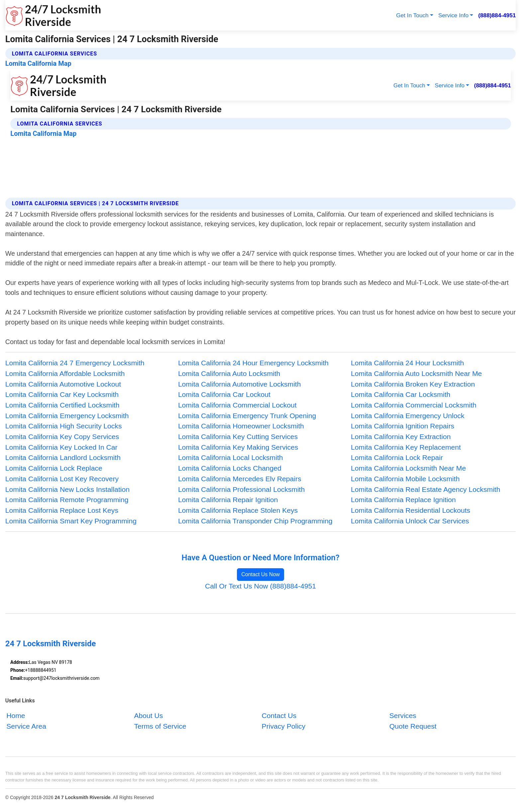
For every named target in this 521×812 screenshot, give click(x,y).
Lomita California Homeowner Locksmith (241, 426)
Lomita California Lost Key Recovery (62, 479)
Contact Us (279, 716)
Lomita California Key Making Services (238, 447)
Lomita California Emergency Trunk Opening (247, 416)
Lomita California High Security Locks (64, 426)
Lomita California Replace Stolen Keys (238, 510)
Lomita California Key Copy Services (62, 437)
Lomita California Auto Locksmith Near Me (416, 373)
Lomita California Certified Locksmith (62, 405)
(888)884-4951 (497, 15)
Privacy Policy (284, 726)
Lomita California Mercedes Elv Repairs (240, 479)
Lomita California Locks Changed (230, 468)
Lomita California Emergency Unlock (408, 416)
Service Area (26, 726)
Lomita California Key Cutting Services (238, 437)
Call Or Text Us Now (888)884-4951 (260, 586)
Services (403, 716)
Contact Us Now (260, 574)
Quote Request (413, 726)
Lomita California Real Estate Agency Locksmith (425, 489)
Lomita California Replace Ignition (403, 500)
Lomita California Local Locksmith (231, 457)
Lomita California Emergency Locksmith (67, 416)
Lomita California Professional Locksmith (241, 489)
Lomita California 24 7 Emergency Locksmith (75, 363)
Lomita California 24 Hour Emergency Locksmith (253, 363)
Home (16, 716)
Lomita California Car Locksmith (401, 394)
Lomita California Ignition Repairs (403, 426)
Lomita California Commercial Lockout (237, 405)
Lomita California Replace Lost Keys (62, 510)
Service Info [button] (453, 15)
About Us (148, 716)
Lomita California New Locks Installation (67, 489)
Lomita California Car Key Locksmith (62, 394)
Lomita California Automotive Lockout (63, 384)
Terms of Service (160, 726)
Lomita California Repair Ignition (228, 500)
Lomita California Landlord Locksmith (63, 457)
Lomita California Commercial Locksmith (414, 405)
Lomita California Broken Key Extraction (413, 384)
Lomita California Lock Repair (397, 457)
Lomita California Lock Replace (54, 468)
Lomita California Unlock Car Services (410, 521)
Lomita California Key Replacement (406, 447)
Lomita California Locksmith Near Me (408, 468)
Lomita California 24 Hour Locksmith (407, 363)
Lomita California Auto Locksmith (229, 373)
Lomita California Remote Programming (67, 500)
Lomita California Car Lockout (224, 394)
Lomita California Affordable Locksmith (65, 373)
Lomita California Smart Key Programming (71, 521)
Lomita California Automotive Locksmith (240, 384)
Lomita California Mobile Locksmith (405, 479)
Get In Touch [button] (412, 15)
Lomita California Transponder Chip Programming (255, 521)
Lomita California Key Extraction (401, 437)
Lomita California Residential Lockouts (411, 510)
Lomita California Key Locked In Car (61, 447)
